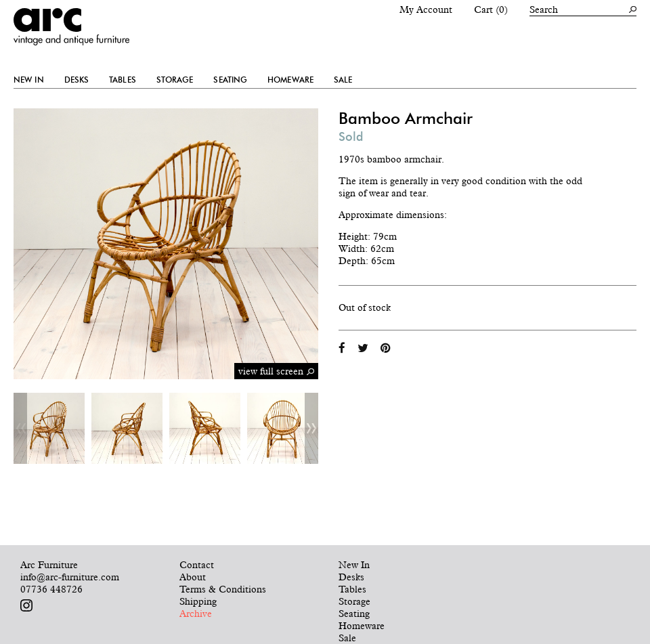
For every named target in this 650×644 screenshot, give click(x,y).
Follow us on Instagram (26, 605)
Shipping (198, 601)
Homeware (290, 80)
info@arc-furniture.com (70, 577)
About (193, 577)
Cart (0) (491, 9)
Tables (123, 80)
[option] (49, 428)
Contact (197, 565)
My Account (426, 9)
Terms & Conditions (223, 589)
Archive (196, 614)
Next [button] (311, 428)
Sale (343, 80)
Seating (230, 80)
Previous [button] (20, 428)
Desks (77, 80)
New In (29, 80)
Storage (175, 80)
